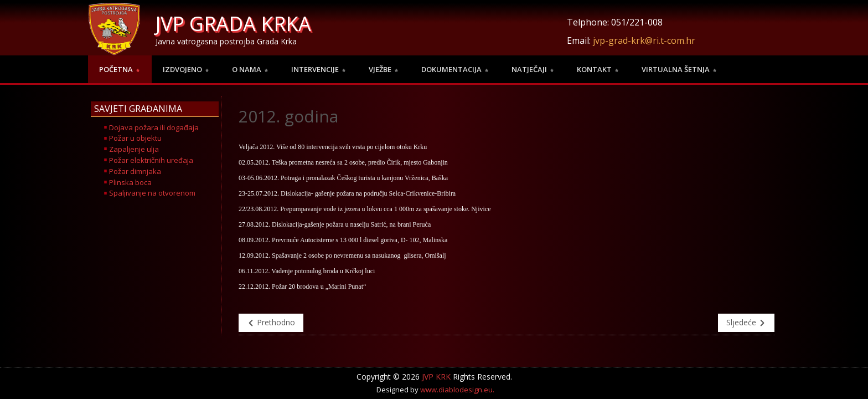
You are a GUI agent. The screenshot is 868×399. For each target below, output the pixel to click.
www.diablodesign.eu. (457, 390)
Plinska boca (130, 182)
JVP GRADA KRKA (233, 24)
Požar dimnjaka (135, 171)
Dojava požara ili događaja (154, 127)
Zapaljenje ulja (134, 149)
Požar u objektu (135, 138)
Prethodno (271, 323)
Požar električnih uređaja (151, 160)
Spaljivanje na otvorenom (152, 193)
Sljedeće (746, 323)
